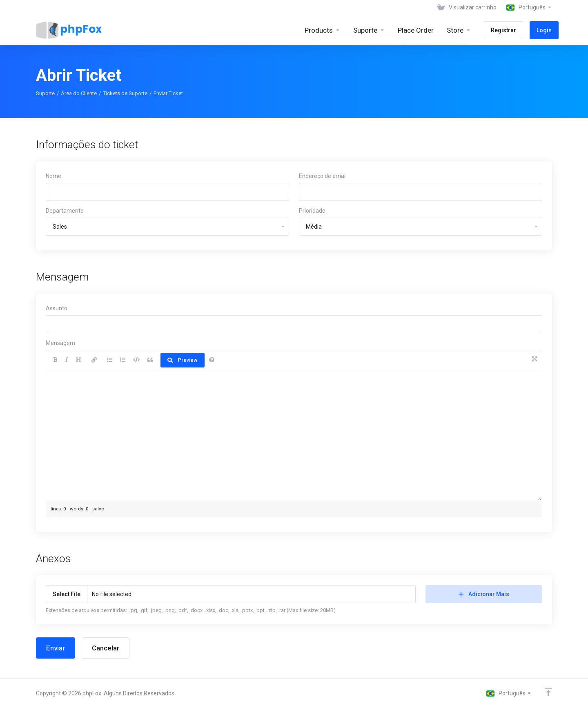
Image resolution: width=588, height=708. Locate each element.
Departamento (65, 211)
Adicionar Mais (484, 594)
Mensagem (60, 343)
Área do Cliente (79, 93)
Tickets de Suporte (125, 93)
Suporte (45, 93)
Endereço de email (323, 176)
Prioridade (312, 211)
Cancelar (106, 648)
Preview (183, 360)
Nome (53, 176)
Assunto (57, 308)
